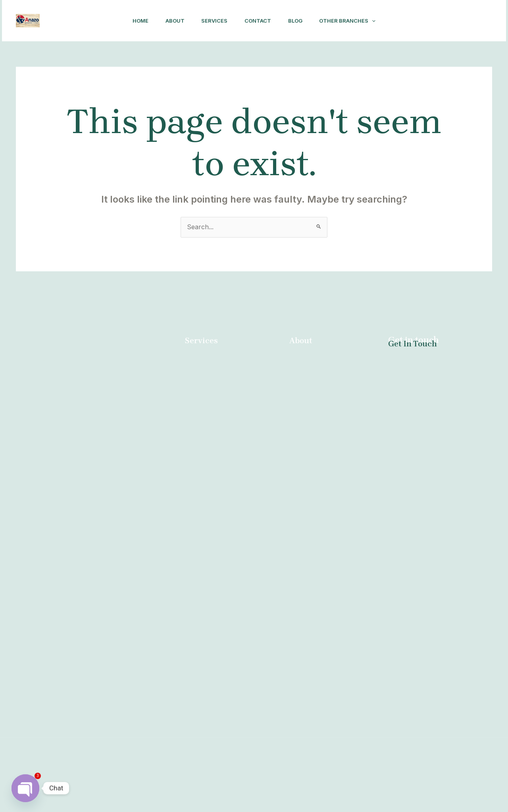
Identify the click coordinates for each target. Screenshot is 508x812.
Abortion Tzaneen (325, 605)
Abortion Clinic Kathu (329, 626)
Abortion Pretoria (324, 544)
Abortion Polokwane (328, 463)
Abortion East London (330, 504)
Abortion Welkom (324, 524)
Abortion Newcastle (327, 595)
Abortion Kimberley (327, 707)
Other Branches (353, 21)
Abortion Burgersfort (329, 686)
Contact (259, 21)
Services (214, 21)
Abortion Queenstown (331, 697)
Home (135, 21)
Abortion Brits (318, 473)
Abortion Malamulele (329, 514)
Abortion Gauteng (324, 646)
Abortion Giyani (321, 656)
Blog (298, 21)
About (172, 21)
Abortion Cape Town (329, 677)
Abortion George (323, 615)
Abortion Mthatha (324, 483)
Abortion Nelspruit (325, 432)
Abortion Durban (210, 390)
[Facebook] (422, 21)
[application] (377, 21)
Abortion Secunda (325, 534)
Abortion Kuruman (325, 493)
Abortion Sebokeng (327, 666)
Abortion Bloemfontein (332, 717)
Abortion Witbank (324, 636)
